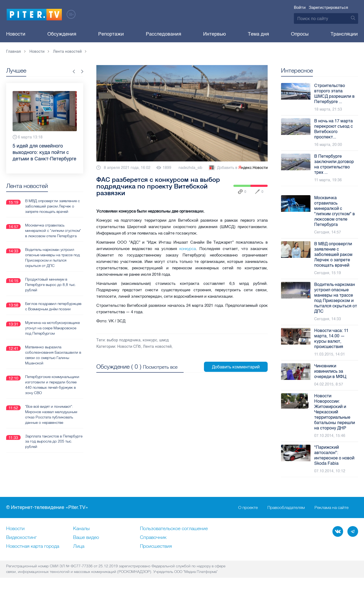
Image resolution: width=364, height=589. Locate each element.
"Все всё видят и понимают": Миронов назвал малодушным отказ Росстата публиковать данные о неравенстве (51, 414)
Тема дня (258, 34)
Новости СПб (129, 347)
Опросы (300, 34)
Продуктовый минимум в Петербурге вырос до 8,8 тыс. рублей (51, 285)
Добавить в (238, 168)
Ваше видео (86, 538)
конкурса (188, 249)
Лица (79, 546)
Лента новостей (157, 347)
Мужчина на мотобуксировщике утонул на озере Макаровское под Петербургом (52, 328)
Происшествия (156, 546)
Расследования (164, 34)
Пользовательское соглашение (174, 529)
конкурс (150, 340)
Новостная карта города (33, 546)
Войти (300, 7)
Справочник (153, 538)
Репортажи (111, 34)
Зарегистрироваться (328, 7)
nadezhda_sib (190, 168)
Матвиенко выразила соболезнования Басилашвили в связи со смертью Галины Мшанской (53, 355)
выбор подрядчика (124, 340)
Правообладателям (286, 508)
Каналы (81, 529)
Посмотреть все (160, 367)
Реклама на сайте (331, 508)
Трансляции (344, 34)
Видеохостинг (21, 538)
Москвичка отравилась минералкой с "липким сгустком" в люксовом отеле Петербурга (53, 231)
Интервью (215, 34)
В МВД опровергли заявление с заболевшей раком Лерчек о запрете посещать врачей (52, 206)
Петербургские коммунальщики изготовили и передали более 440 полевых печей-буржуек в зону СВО (52, 385)
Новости (16, 34)
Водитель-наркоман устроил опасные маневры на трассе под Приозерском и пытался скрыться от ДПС (52, 258)
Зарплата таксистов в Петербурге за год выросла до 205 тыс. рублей (54, 441)
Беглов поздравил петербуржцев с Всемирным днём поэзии (53, 306)
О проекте (248, 508)
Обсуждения (62, 34)
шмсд (164, 340)
